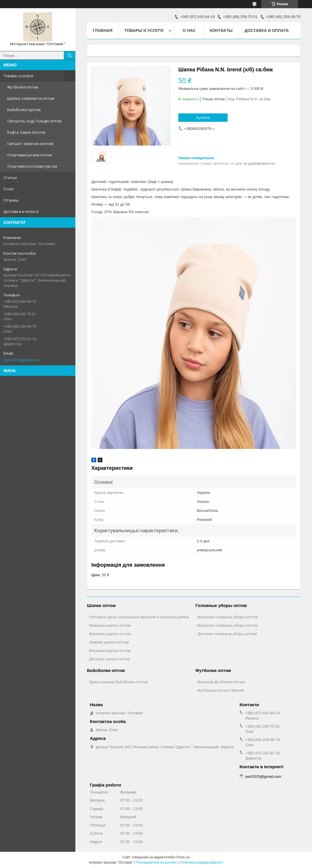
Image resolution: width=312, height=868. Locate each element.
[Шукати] (70, 55)
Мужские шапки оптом (110, 625)
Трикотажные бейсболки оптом (118, 682)
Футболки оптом (23, 87)
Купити (203, 117)
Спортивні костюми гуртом (32, 166)
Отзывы (11, 200)
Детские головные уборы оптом (227, 634)
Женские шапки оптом (110, 634)
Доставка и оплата (21, 211)
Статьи (10, 177)
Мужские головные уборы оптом (228, 625)
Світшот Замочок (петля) (30, 144)
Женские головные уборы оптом (228, 617)
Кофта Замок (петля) (26, 132)
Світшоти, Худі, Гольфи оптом (34, 121)
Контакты (221, 30)
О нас (9, 189)
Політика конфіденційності (202, 862)
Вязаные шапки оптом (110, 650)
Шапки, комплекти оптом (31, 98)
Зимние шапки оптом (109, 642)
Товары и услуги (18, 76)
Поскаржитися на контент (157, 862)
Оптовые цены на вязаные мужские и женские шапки (139, 617)
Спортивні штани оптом (30, 155)
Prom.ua (183, 857)
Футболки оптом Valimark (221, 690)
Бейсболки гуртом (24, 110)
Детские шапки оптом (109, 659)
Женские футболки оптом (221, 682)
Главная (103, 30)
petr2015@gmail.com (22, 360)
